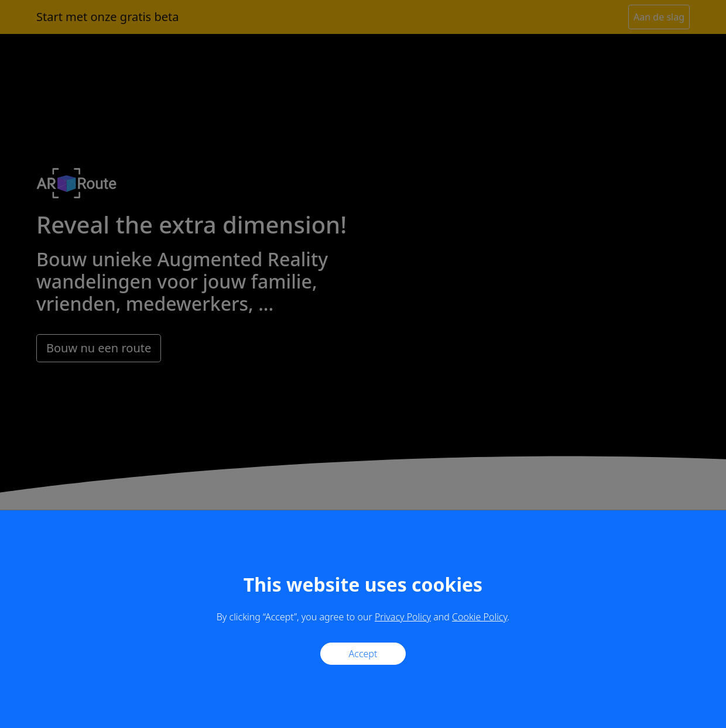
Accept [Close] (363, 654)
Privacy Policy (403, 617)
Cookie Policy (480, 617)
